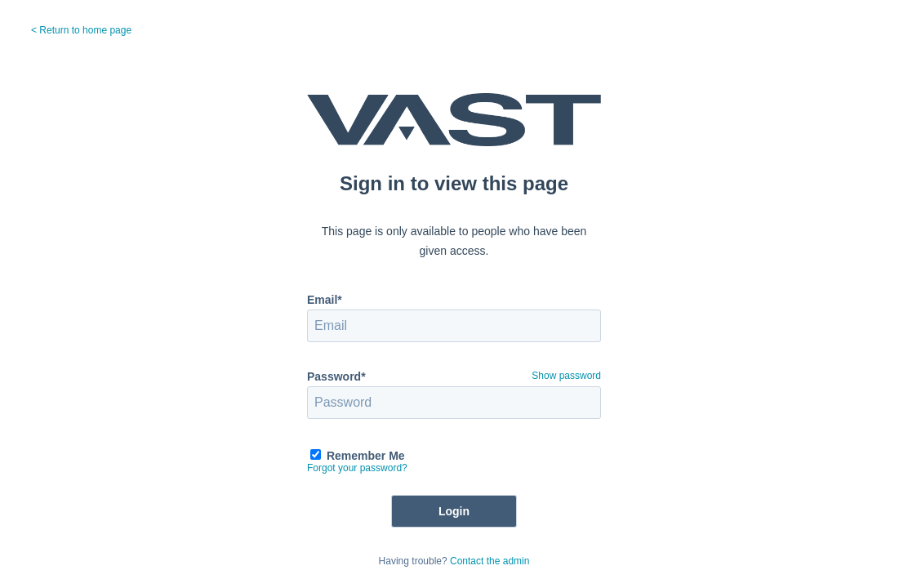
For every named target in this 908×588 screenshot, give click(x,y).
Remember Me (366, 456)
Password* (336, 376)
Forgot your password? (357, 468)
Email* (325, 300)
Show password (566, 376)
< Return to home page (81, 30)
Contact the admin (490, 561)
